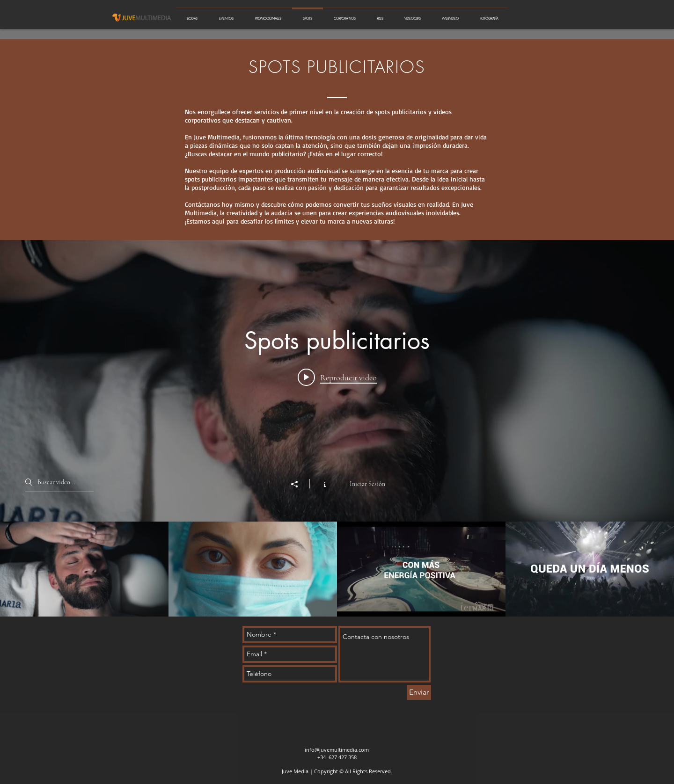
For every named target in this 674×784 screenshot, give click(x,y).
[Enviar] (419, 692)
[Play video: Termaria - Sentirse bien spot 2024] (337, 377)
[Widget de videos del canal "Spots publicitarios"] (337, 428)
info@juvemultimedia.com (337, 750)
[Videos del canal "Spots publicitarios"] (337, 569)
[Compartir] (299, 484)
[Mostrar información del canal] (325, 484)
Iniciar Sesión (367, 484)
